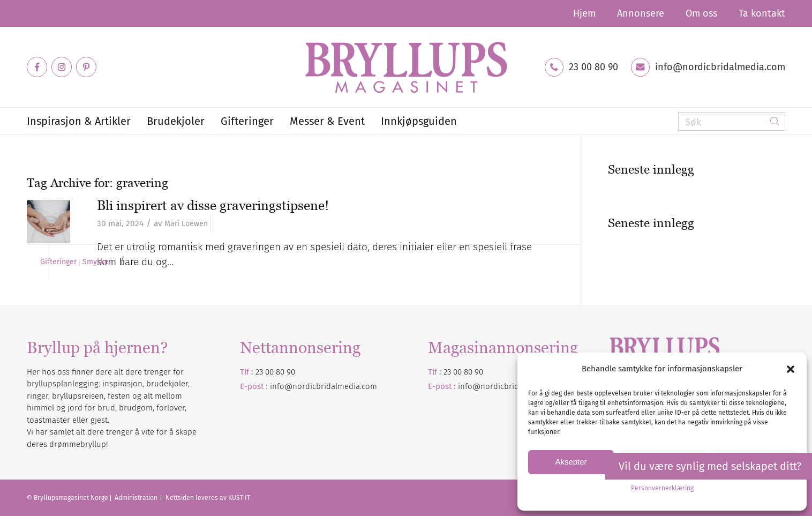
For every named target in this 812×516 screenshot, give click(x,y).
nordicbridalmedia (514, 386)
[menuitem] (584, 13)
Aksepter (571, 462)
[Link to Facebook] (37, 67)
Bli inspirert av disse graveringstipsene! (213, 205)
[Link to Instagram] (62, 67)
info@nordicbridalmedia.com (720, 67)
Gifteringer (58, 262)
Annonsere (641, 13)
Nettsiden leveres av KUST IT (208, 498)
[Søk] (732, 121)
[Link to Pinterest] (86, 67)
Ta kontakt (762, 13)
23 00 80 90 (593, 67)
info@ (469, 386)
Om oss (701, 13)
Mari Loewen (186, 224)
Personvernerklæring (662, 488)
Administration (137, 498)
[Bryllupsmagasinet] (406, 67)
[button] (791, 369)
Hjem (584, 13)
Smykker (97, 262)
